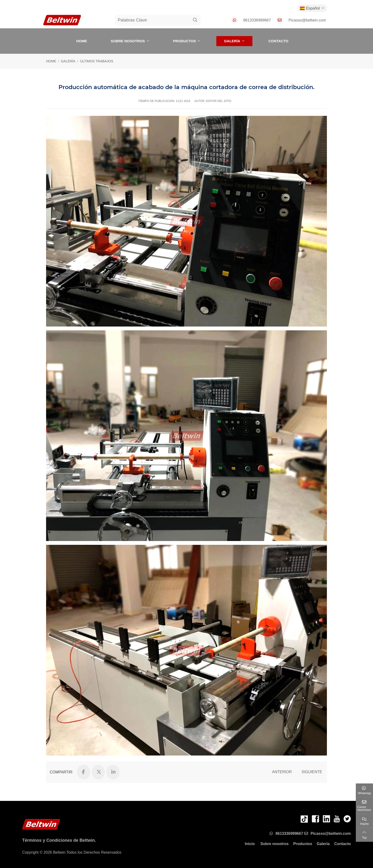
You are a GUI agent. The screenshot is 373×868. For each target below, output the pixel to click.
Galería (232, 41)
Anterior (282, 772)
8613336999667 (257, 20)
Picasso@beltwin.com (307, 20)
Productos (185, 41)
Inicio (250, 844)
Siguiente (312, 772)
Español (310, 8)
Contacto (278, 41)
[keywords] (152, 20)
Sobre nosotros (128, 41)
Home (82, 41)
